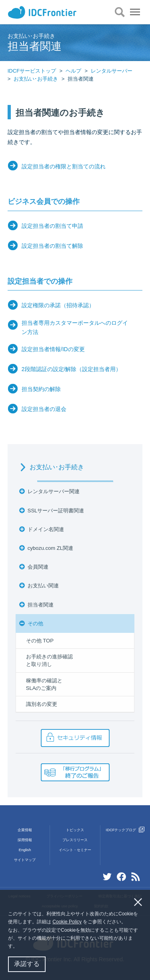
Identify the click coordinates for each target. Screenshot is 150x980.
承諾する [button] (27, 964)
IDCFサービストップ (32, 71)
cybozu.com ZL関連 (50, 548)
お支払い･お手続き (36, 79)
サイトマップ (25, 860)
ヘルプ (73, 71)
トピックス (75, 830)
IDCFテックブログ (125, 830)
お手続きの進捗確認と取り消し (49, 660)
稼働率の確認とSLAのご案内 (44, 684)
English (25, 850)
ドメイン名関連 (46, 529)
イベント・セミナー (75, 850)
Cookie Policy (67, 922)
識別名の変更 (42, 704)
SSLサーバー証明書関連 (56, 511)
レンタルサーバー (112, 71)
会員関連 (38, 567)
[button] (20, 947)
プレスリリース (75, 840)
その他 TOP (40, 641)
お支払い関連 (43, 586)
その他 (35, 623)
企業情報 (25, 830)
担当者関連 (41, 605)
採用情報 (25, 840)
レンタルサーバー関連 (54, 491)
